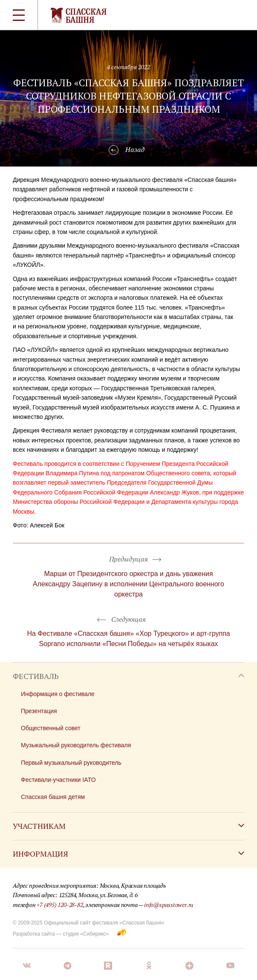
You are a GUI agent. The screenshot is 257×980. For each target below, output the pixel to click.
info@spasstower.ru (169, 905)
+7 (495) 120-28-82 (60, 905)
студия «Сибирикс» (86, 934)
